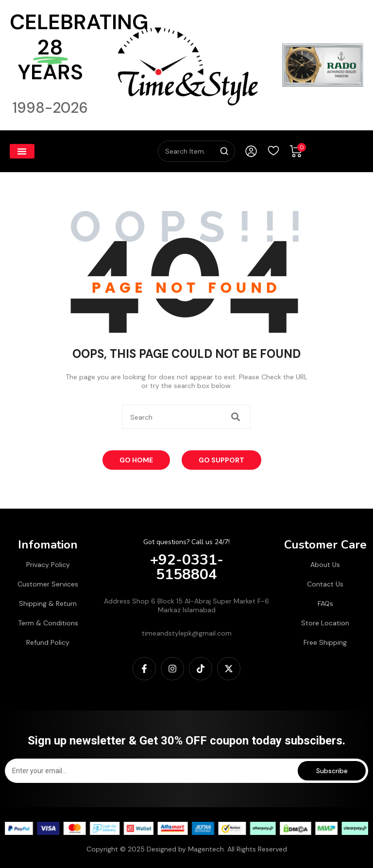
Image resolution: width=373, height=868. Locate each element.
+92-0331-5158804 (187, 567)
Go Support (221, 460)
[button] (22, 151)
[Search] (224, 151)
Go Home (136, 460)
